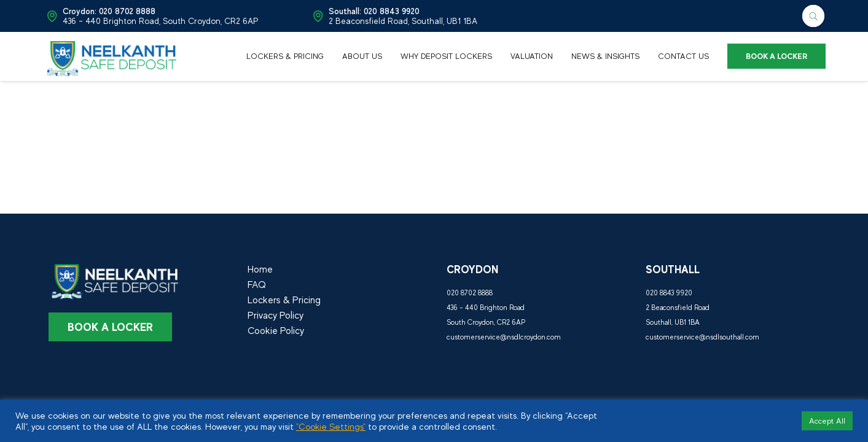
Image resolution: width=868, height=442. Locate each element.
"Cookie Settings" (331, 427)
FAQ (257, 285)
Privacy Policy (276, 316)
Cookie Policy (276, 331)
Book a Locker (110, 327)
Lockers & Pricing (284, 300)
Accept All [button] (827, 421)
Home (260, 269)
